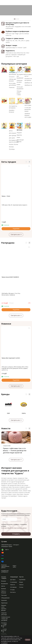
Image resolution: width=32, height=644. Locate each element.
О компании (14, 582)
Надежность (10, 51)
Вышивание (5, 584)
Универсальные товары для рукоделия (6, 619)
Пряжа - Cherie (6, 196)
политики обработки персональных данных (14, 528)
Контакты (13, 592)
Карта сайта (14, 566)
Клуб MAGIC (22, 580)
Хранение (4, 600)
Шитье (3, 586)
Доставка (13, 580)
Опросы (21, 585)
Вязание (4, 581)
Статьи (21, 587)
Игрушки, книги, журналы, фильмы (4, 608)
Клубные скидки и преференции (17, 31)
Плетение (4, 595)
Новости (13, 585)
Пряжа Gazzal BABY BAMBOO (10, 277)
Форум (21, 582)
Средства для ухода (4, 614)
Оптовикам (13, 587)
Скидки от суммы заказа (15, 38)
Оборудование (5, 598)
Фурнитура (4, 603)
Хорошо (28, 640)
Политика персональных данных (5, 566)
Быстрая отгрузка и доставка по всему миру (17, 24)
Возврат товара (11, 45)
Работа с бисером (4, 592)
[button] (13, 19)
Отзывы (12, 590)
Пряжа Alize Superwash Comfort (11, 358)
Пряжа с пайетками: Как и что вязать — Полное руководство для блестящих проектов (15, 450)
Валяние (4, 589)
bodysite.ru (5, 572)
